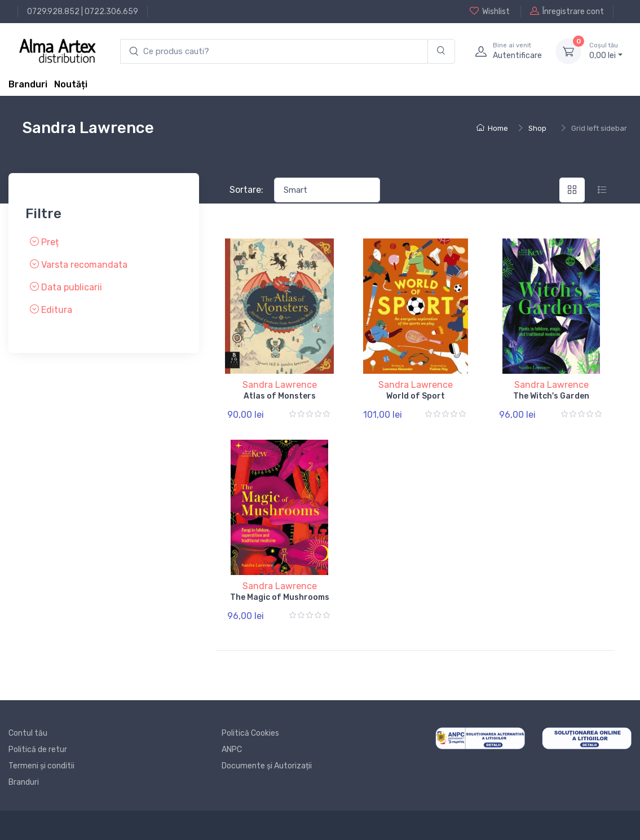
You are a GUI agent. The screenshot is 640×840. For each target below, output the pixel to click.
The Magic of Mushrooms (280, 597)
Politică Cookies (250, 733)
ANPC (232, 750)
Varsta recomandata (79, 264)
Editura (51, 309)
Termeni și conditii (41, 766)
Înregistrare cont (567, 11)
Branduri (28, 84)
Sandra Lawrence (280, 385)
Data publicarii (66, 287)
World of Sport (416, 396)
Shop (537, 128)
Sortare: (246, 190)
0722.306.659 (111, 12)
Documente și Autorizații (267, 766)
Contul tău (28, 733)
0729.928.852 (53, 12)
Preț (44, 242)
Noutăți (71, 84)
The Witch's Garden (551, 396)
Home (492, 128)
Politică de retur (38, 750)
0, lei (606, 51)
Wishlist (490, 11)
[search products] (274, 52)
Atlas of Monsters (280, 396)
